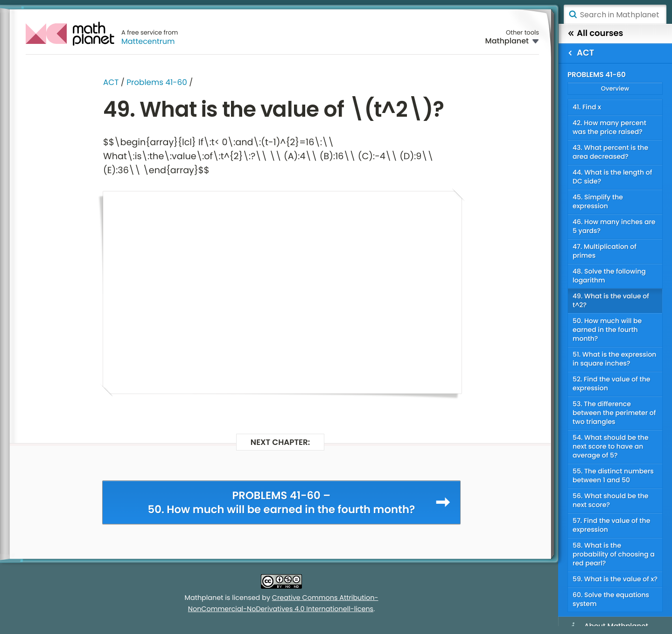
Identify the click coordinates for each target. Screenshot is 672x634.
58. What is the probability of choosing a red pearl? (614, 554)
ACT (111, 82)
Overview (615, 88)
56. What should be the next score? (610, 500)
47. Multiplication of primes (605, 251)
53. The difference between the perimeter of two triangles (614, 413)
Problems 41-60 (157, 82)
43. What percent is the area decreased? (610, 152)
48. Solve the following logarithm (609, 276)
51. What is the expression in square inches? (614, 359)
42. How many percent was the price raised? (609, 127)
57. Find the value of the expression (611, 525)
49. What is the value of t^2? (611, 300)
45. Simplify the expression (598, 201)
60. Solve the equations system (611, 599)
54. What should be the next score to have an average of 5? (611, 446)
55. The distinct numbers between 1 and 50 (613, 475)
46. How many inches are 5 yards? (614, 226)
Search (573, 14)
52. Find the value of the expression (612, 384)
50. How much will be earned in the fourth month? (607, 330)
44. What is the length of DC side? (612, 177)
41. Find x (587, 107)
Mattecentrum (148, 41)
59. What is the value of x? (615, 579)
